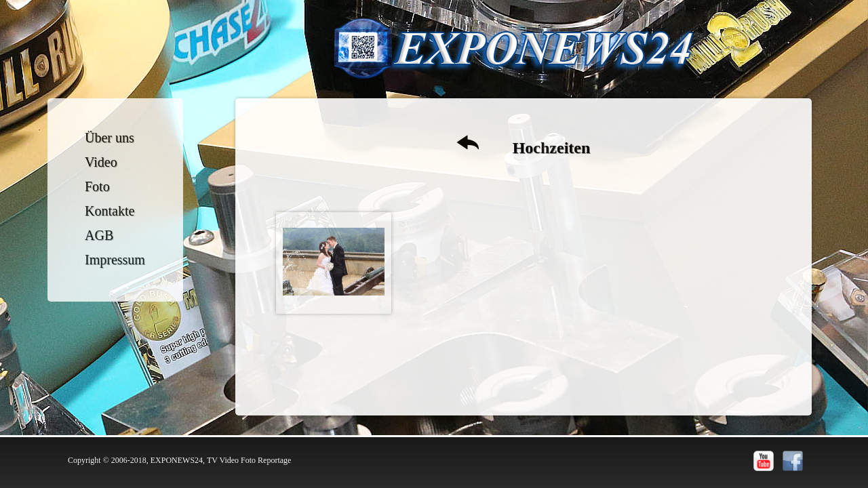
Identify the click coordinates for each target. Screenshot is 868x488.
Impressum (115, 260)
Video (101, 162)
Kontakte (110, 211)
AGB (99, 235)
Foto (97, 186)
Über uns (110, 138)
